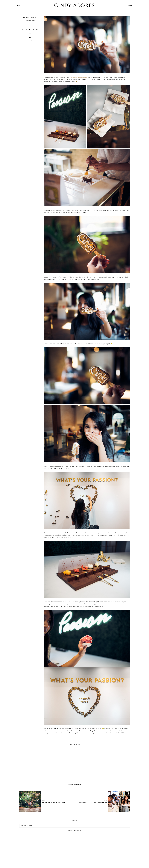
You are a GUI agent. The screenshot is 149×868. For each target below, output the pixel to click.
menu (19, 5)
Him (30, 38)
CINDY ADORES (74, 5)
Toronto (30, 40)
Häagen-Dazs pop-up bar (79, 77)
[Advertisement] (74, 850)
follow (130, 5)
